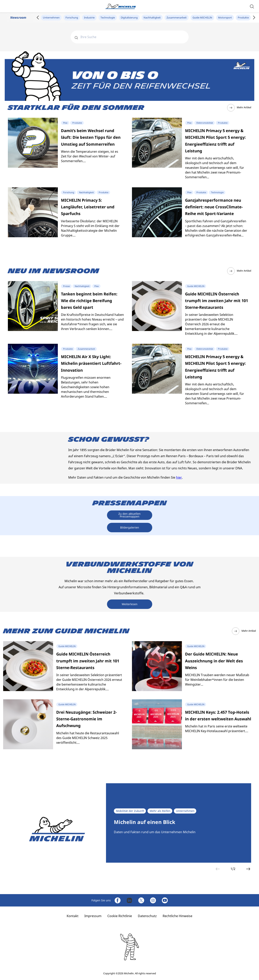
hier (179, 477)
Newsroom (18, 17)
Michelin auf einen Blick (145, 822)
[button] (252, 6)
